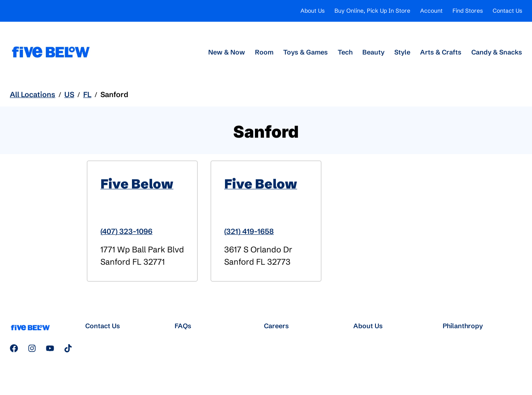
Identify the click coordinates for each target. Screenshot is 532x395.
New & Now (227, 52)
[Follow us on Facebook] (14, 348)
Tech (345, 52)
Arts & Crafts (441, 52)
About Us (313, 11)
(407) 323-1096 (126, 231)
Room (264, 52)
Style (402, 52)
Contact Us (507, 11)
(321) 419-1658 (249, 231)
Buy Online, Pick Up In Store (372, 11)
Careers (276, 326)
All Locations (33, 94)
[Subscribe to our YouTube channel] (50, 348)
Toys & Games (306, 52)
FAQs (183, 326)
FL (87, 94)
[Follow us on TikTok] (68, 348)
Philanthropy (463, 326)
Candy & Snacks (497, 52)
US (69, 94)
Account (431, 11)
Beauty (373, 52)
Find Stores (468, 11)
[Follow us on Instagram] (32, 348)
